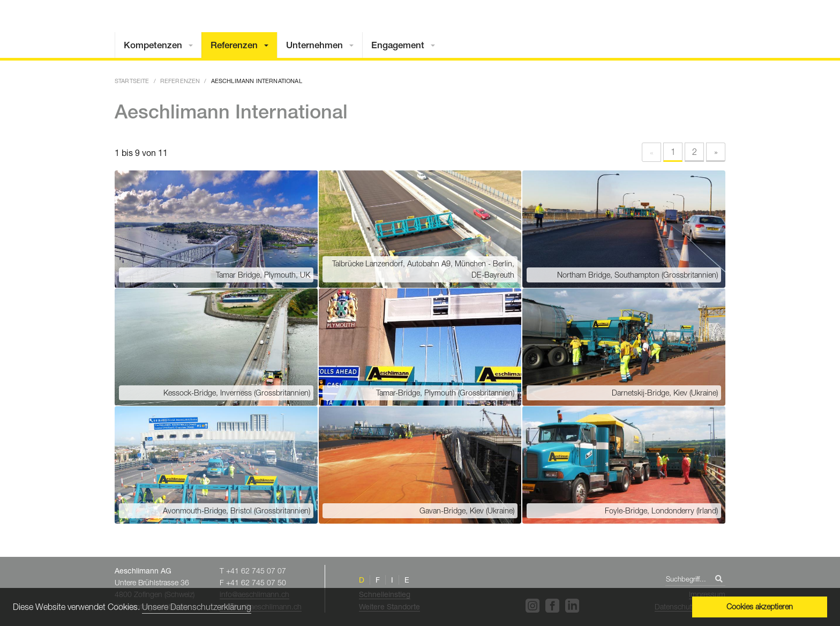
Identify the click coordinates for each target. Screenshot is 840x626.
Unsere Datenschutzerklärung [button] (197, 607)
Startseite (132, 81)
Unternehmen (314, 45)
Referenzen (234, 45)
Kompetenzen (153, 45)
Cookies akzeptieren (760, 606)
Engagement (398, 45)
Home (669, 28)
